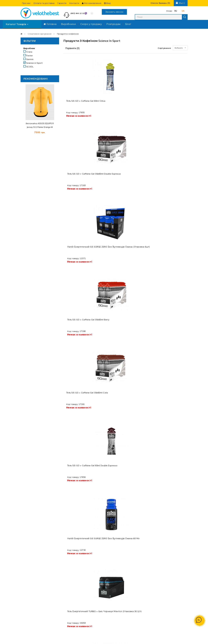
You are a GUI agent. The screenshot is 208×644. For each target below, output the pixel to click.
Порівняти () (72, 48)
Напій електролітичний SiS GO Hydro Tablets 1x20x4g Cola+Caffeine (77, 526)
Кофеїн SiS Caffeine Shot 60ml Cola (140, 452)
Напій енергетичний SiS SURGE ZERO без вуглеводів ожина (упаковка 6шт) (141, 105)
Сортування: (164, 48)
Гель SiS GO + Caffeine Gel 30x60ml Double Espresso (109, 103)
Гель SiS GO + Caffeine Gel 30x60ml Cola (77, 173)
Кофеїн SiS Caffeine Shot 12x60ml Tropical (173, 242)
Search (185, 17)
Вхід (107, 3)
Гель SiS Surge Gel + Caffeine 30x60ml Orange (77, 313)
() (160, 3)
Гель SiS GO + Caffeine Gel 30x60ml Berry (172, 103)
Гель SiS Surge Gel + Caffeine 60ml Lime (140, 242)
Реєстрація (145, 593)
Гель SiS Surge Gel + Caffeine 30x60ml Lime (78, 242)
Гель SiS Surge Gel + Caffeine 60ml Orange (173, 312)
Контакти (74, 3)
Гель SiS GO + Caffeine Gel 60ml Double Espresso (107, 173)
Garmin (28, 59)
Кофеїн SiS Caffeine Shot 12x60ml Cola (77, 452)
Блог (128, 24)
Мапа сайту (115, 585)
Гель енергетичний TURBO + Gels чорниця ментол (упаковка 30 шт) (172, 175)
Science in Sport (33, 63)
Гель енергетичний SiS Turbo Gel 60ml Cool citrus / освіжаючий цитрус (77, 385)
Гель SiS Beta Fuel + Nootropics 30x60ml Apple (140, 383)
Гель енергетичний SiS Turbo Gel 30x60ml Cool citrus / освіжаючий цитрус (109, 315)
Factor (28, 56)
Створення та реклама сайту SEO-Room (148, 639)
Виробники (69, 24)
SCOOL (28, 67)
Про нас (26, 3)
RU (176, 11)
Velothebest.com (109, 639)
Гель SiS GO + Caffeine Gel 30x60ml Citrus (109, 453)
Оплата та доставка (44, 3)
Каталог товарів (17, 24)
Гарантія (62, 3)
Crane (28, 52)
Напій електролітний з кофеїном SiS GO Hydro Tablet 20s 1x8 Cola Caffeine (109, 385)
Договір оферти (118, 599)
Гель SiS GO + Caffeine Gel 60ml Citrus (75, 103)
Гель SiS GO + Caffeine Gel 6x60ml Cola (172, 453)
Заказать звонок (114, 12)
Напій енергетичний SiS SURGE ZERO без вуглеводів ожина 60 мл (141, 175)
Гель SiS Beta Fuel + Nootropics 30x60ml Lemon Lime (172, 383)
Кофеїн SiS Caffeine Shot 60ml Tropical (140, 312)
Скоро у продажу (91, 24)
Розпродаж (113, 24)
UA (183, 11)
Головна (50, 24)
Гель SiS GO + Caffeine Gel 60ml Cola (107, 243)
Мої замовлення (92, 3)
